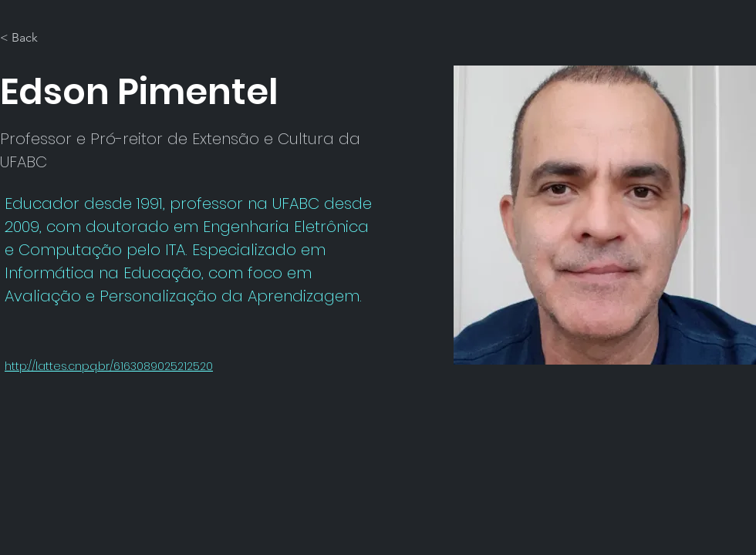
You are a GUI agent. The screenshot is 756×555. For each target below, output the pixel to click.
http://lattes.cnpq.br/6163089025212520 (109, 366)
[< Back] (30, 38)
